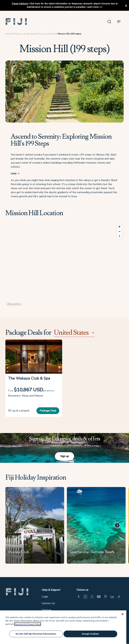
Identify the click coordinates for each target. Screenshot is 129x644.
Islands (33, 34)
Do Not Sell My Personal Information (36, 634)
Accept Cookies (90, 634)
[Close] (123, 614)
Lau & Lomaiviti (47, 34)
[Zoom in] (120, 227)
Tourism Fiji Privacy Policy (28, 624)
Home (8, 34)
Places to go (20, 34)
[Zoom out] (120, 232)
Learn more (93, 7)
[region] (64, 265)
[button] (16, 22)
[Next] (117, 525)
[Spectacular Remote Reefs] (96, 527)
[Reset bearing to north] (120, 236)
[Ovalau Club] (35, 527)
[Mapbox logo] (14, 304)
